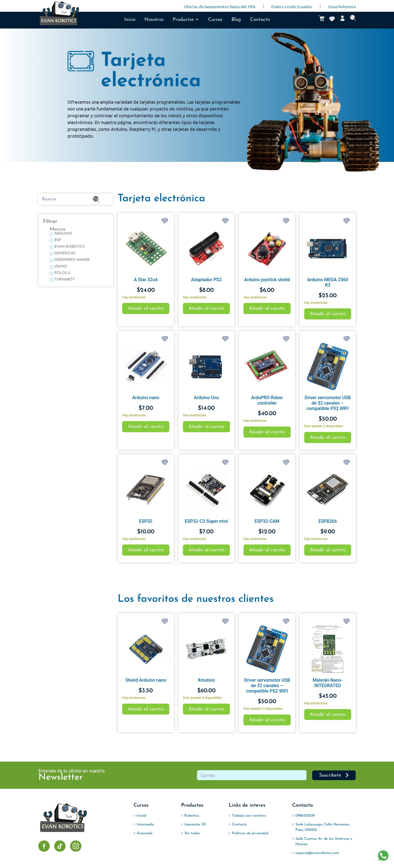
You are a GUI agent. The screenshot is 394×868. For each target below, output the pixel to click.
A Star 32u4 (146, 280)
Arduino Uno (206, 398)
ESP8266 (328, 521)
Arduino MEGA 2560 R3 (328, 282)
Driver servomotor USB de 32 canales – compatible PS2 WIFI (328, 403)
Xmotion (206, 680)
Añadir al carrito (146, 308)
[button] (186, 20)
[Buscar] (58, 199)
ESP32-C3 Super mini (206, 521)
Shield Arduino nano (146, 680)
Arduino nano (146, 398)
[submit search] (96, 199)
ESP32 (146, 521)
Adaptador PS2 (206, 280)
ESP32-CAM (267, 521)
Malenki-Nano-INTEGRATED (328, 683)
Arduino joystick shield (267, 280)
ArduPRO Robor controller (267, 400)
